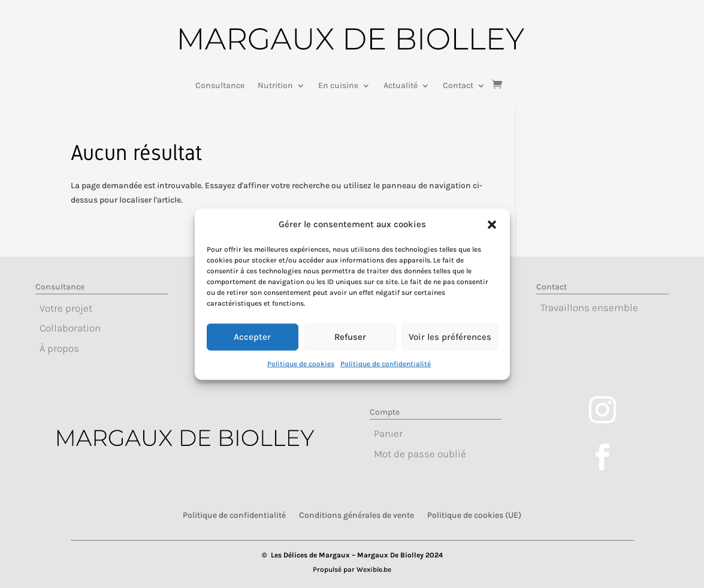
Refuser (350, 346)
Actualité (401, 86)
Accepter (252, 346)
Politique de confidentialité (386, 372)
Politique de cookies (301, 372)
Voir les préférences (450, 346)
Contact (458, 86)
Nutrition (275, 86)
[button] (492, 234)
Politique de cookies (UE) (474, 515)
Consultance (220, 86)
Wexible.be (374, 569)
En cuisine (338, 86)
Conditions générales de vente (356, 515)
